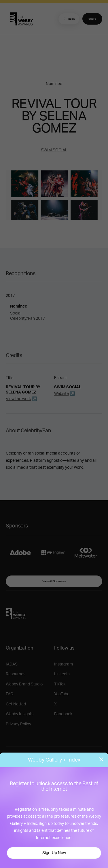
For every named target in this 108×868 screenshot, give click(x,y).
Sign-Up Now (54, 853)
